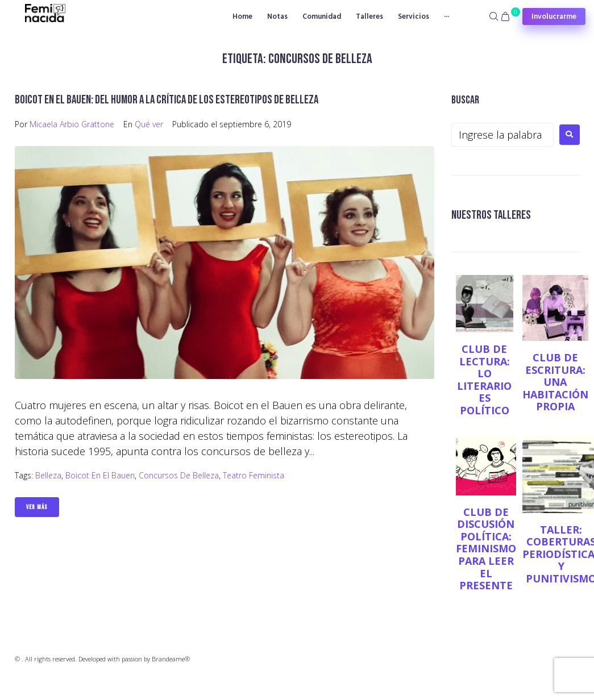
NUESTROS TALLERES (491, 215)
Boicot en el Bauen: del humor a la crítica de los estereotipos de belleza (167, 100)
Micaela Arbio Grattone (72, 124)
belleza (48, 475)
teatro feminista (254, 475)
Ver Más (37, 507)
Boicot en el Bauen (100, 475)
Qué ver (149, 124)
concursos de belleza (179, 475)
